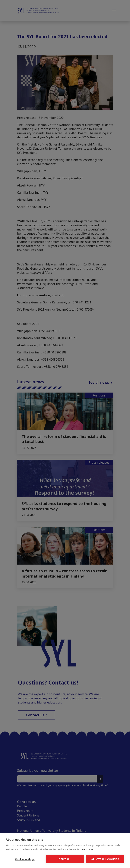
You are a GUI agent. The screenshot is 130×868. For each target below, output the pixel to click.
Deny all (65, 859)
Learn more (87, 849)
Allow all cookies (105, 859)
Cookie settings (25, 859)
